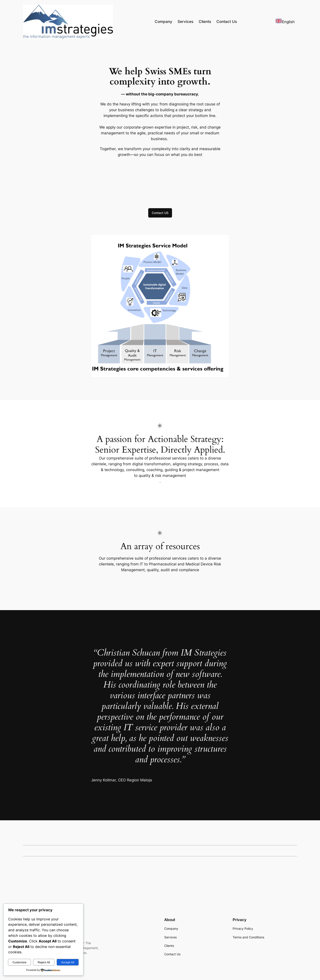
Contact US (160, 213)
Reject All (44, 962)
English (285, 22)
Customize (19, 962)
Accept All (68, 962)
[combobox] (285, 22)
